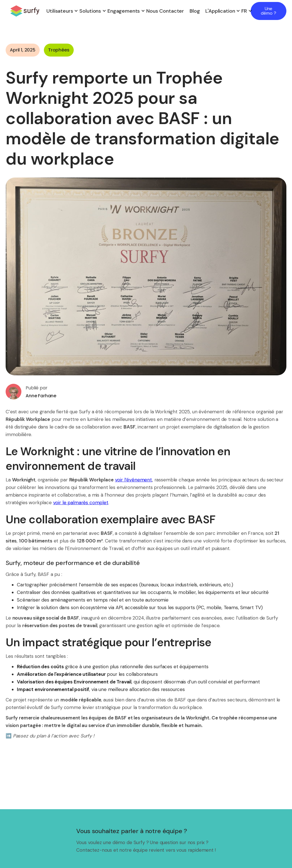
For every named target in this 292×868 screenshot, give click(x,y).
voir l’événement (134, 480)
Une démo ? (269, 11)
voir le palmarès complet (81, 503)
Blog (195, 11)
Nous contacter (165, 11)
